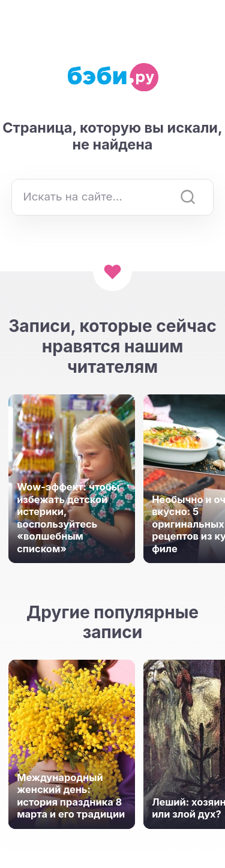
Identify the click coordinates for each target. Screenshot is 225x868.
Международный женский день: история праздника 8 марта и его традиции (71, 796)
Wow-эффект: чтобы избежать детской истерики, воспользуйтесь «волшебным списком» (68, 518)
